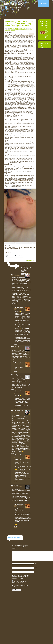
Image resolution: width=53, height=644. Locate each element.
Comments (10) (31, 260)
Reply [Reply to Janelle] (12, 306)
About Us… (43, 3)
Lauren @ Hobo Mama (18, 411)
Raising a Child (22, 28)
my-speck (13, 4)
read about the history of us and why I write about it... (47, 33)
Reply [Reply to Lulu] (12, 503)
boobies (9, 29)
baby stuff (12, 28)
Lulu (14, 486)
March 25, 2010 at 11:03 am (16, 275)
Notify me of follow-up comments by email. (19, 582)
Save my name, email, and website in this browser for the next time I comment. (20, 577)
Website (36, 572)
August (14, 48)
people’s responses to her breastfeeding (22, 35)
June (9, 48)
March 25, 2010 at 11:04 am (16, 348)
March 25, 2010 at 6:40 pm (16, 413)
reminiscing (13, 30)
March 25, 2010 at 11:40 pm (16, 487)
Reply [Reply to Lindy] (12, 390)
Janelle (15, 274)
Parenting (17, 28)
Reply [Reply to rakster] (16, 344)
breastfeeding (14, 29)
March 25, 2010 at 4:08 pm (16, 376)
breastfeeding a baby (22, 29)
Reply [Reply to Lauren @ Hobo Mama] (12, 454)
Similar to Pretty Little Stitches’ (21, 181)
